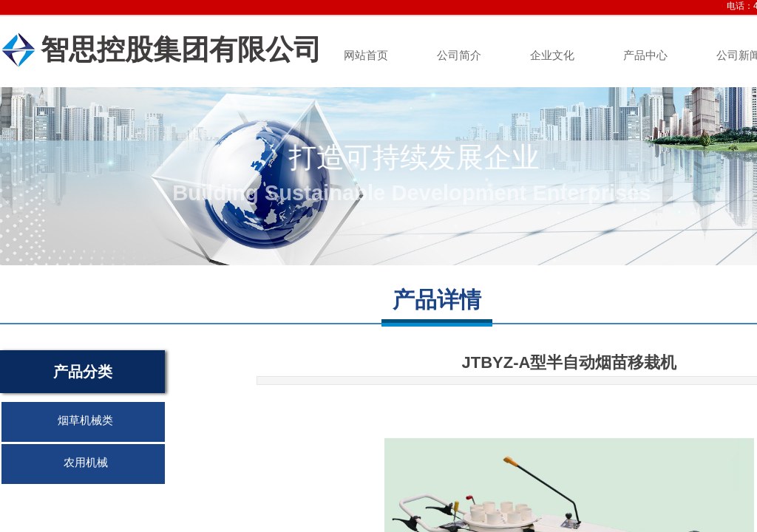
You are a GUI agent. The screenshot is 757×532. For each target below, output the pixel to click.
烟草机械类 (85, 420)
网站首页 (366, 55)
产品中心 (645, 55)
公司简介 (459, 55)
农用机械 (86, 463)
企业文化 (552, 55)
